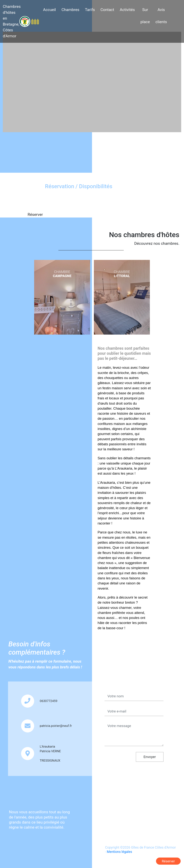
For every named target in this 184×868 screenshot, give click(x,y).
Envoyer (150, 757)
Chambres (70, 10)
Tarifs (90, 10)
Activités (127, 10)
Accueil (50, 10)
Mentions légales (119, 852)
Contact (107, 10)
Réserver (168, 861)
